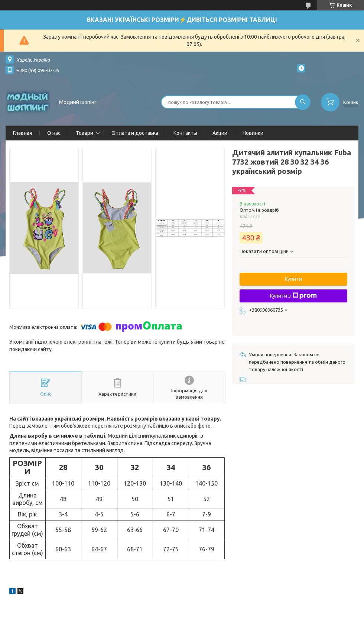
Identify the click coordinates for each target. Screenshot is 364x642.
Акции (220, 133)
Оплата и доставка (135, 133)
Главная (22, 133)
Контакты (185, 133)
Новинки (253, 133)
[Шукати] (303, 102)
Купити (293, 279)
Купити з (293, 296)
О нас (54, 133)
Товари (84, 133)
